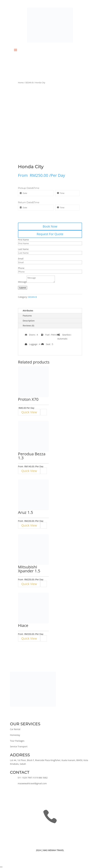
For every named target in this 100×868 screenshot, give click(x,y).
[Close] (1, 867)
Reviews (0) (28, 326)
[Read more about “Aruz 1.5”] (44, 525)
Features (27, 316)
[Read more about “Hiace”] (44, 638)
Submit (23, 288)
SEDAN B (29, 83)
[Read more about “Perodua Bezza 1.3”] (44, 471)
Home (21, 83)
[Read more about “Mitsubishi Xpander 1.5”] (44, 584)
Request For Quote (50, 234)
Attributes (28, 311)
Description (29, 321)
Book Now (50, 226)
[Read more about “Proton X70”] (44, 412)
